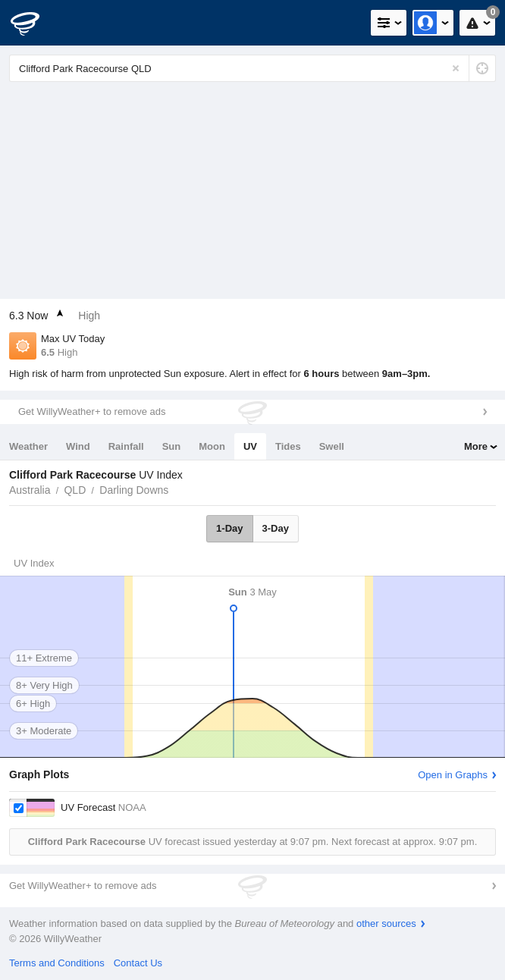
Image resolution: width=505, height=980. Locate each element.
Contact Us (138, 963)
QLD (75, 490)
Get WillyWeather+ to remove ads (92, 411)
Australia (30, 490)
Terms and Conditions (57, 963)
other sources (386, 923)
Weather (28, 446)
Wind (78, 446)
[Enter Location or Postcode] (252, 68)
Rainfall (126, 446)
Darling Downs (134, 490)
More (476, 446)
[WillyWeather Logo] (34, 23)
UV (250, 446)
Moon (212, 446)
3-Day (276, 528)
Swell (332, 446)
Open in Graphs (453, 775)
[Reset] (456, 68)
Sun (172, 446)
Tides (288, 446)
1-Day (229, 528)
